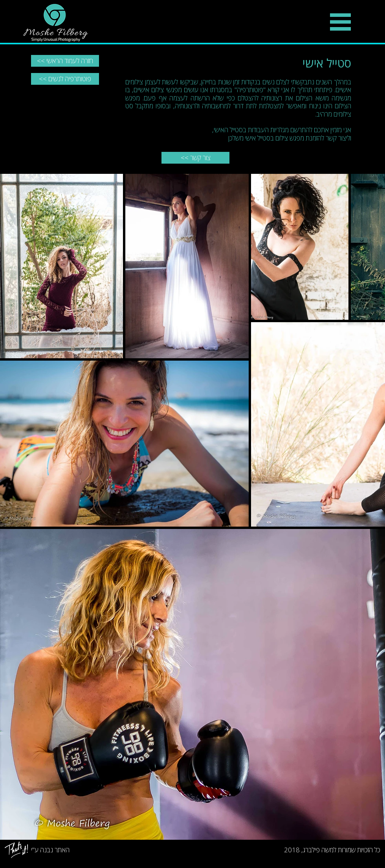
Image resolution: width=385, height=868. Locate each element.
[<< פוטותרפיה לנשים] (65, 79)
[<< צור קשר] (195, 158)
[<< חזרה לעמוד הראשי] (65, 61)
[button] (340, 22)
